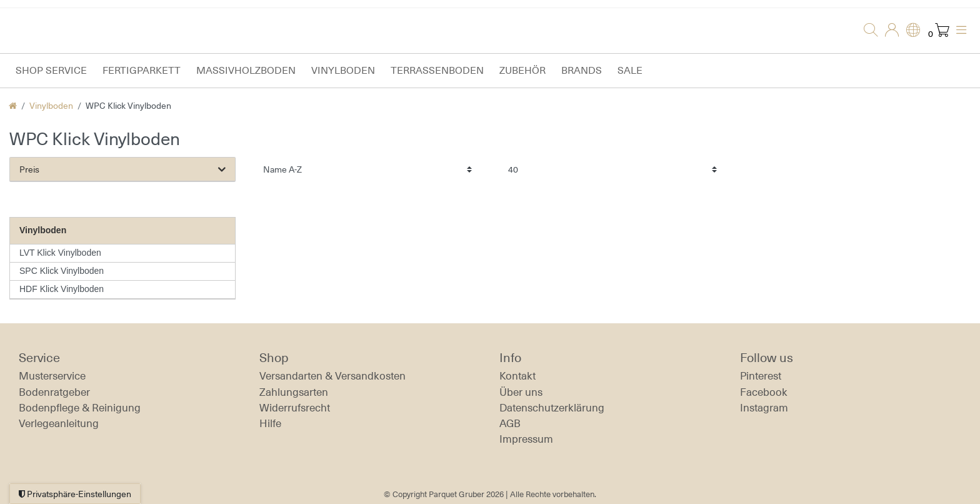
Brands (582, 70)
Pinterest (761, 376)
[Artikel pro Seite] (612, 169)
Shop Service (51, 70)
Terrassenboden (437, 70)
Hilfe (270, 423)
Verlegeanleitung (59, 423)
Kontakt (517, 376)
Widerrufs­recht (295, 408)
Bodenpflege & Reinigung (80, 408)
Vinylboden (343, 70)
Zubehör (522, 70)
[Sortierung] (367, 169)
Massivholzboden (246, 70)
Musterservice (52, 376)
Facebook (764, 392)
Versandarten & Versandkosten (332, 376)
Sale (630, 70)
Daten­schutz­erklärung (552, 408)
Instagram (764, 408)
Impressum (526, 439)
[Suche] (867, 31)
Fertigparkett (142, 70)
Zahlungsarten (294, 392)
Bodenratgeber (54, 392)
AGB (510, 423)
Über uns (521, 392)
